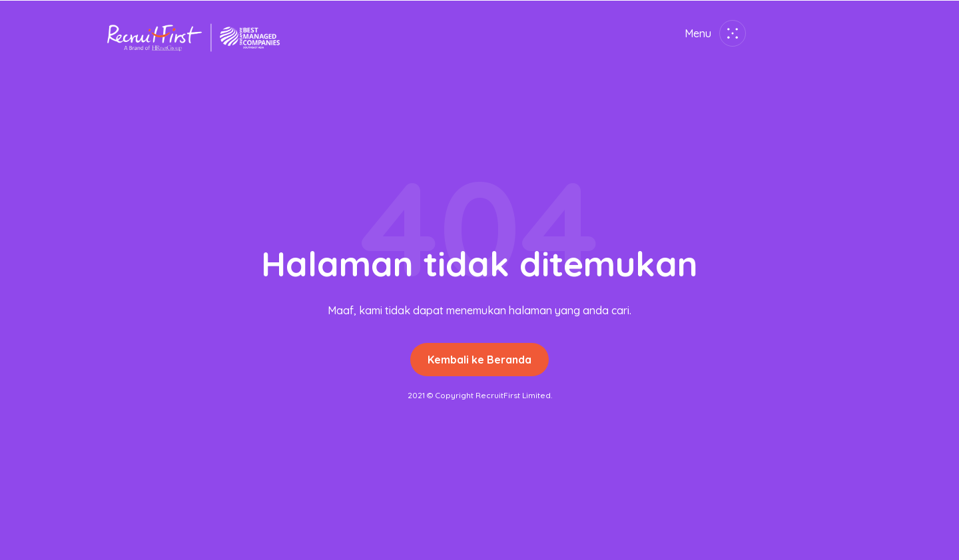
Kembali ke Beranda (479, 360)
